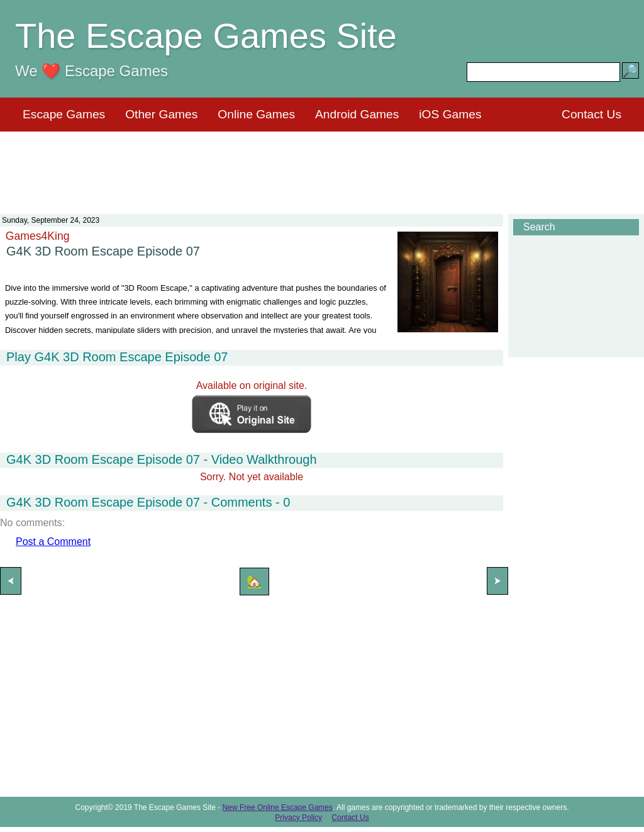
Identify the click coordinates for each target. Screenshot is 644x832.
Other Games (161, 114)
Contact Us (591, 114)
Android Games (357, 114)
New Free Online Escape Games (278, 807)
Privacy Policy (298, 818)
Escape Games (64, 114)
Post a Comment (53, 542)
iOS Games (450, 114)
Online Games (256, 114)
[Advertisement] (322, 165)
